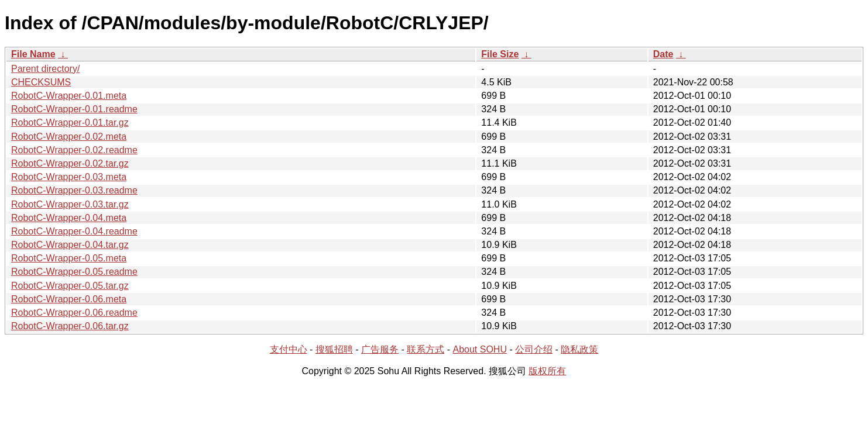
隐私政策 (579, 349)
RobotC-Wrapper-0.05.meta (69, 258)
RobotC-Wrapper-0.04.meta (69, 218)
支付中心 (289, 349)
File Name (33, 54)
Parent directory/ (45, 69)
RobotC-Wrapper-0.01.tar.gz (70, 122)
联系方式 (426, 349)
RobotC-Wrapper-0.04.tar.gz (70, 245)
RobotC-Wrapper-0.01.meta (69, 96)
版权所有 (547, 371)
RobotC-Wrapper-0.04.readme (74, 231)
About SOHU (479, 349)
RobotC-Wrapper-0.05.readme (74, 272)
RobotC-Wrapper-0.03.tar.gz (70, 204)
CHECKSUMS (41, 82)
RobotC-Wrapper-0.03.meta (69, 177)
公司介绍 (534, 349)
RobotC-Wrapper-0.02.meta (69, 137)
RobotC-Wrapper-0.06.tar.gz (70, 326)
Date (663, 54)
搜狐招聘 (334, 349)
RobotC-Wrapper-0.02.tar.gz (70, 163)
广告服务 (380, 349)
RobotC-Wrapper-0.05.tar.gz (70, 286)
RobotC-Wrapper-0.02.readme (74, 150)
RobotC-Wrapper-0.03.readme (74, 190)
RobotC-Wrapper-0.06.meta (69, 299)
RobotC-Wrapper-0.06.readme (74, 313)
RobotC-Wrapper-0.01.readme (74, 109)
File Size (500, 54)
